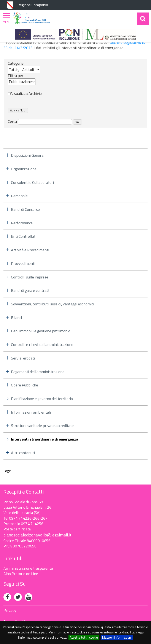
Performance (22, 223)
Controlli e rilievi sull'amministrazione (42, 345)
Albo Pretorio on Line (21, 574)
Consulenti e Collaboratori (32, 182)
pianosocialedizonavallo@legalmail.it (37, 535)
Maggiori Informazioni (117, 637)
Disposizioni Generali (28, 155)
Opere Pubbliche (25, 385)
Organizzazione (24, 169)
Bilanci (16, 318)
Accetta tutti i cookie (84, 637)
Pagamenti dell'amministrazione (38, 372)
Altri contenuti (23, 453)
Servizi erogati (23, 358)
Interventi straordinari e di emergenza (45, 439)
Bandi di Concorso (25, 209)
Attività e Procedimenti (30, 250)
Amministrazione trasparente (28, 568)
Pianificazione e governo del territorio (42, 399)
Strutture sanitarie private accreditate (42, 426)
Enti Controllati (24, 236)
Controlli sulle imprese (30, 277)
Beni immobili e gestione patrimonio (41, 331)
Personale (19, 196)
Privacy (10, 610)
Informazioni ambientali (31, 412)
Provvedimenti (23, 263)
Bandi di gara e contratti (31, 290)
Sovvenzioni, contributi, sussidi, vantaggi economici (52, 304)
